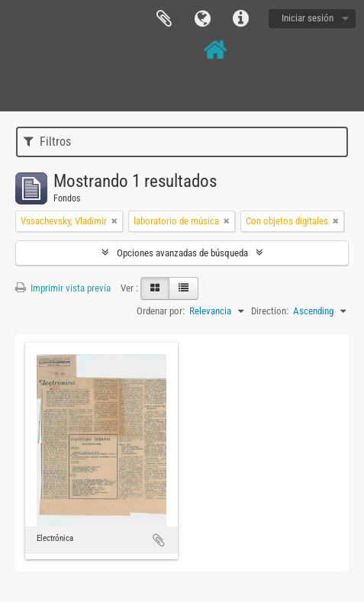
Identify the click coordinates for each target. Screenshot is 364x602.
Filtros (47, 142)
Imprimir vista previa (63, 288)
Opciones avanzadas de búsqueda (182, 253)
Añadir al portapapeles (159, 540)
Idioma (202, 19)
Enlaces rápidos (240, 19)
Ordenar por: (161, 311)
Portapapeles (164, 19)
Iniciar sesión (308, 18)
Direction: (270, 311)
